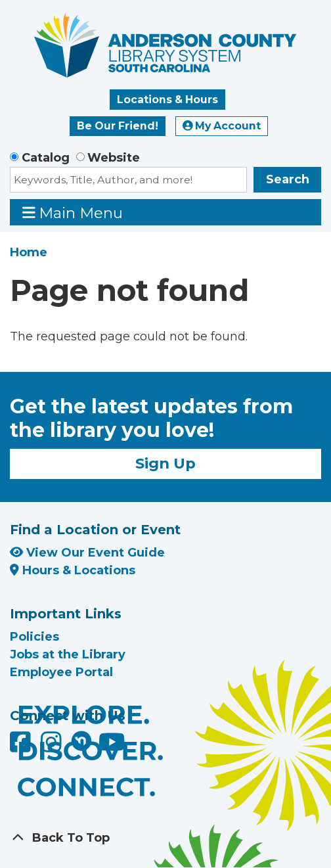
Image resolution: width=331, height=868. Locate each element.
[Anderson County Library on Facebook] (22, 747)
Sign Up (165, 463)
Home (29, 252)
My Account (222, 126)
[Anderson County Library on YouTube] (112, 747)
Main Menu (73, 213)
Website (114, 158)
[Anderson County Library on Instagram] (53, 747)
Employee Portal (61, 672)
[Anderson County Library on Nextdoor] (81, 741)
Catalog (46, 158)
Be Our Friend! (118, 126)
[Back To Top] (165, 838)
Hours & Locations (73, 570)
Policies (34, 637)
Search (288, 179)
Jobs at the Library (68, 654)
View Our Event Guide (87, 553)
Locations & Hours (167, 100)
